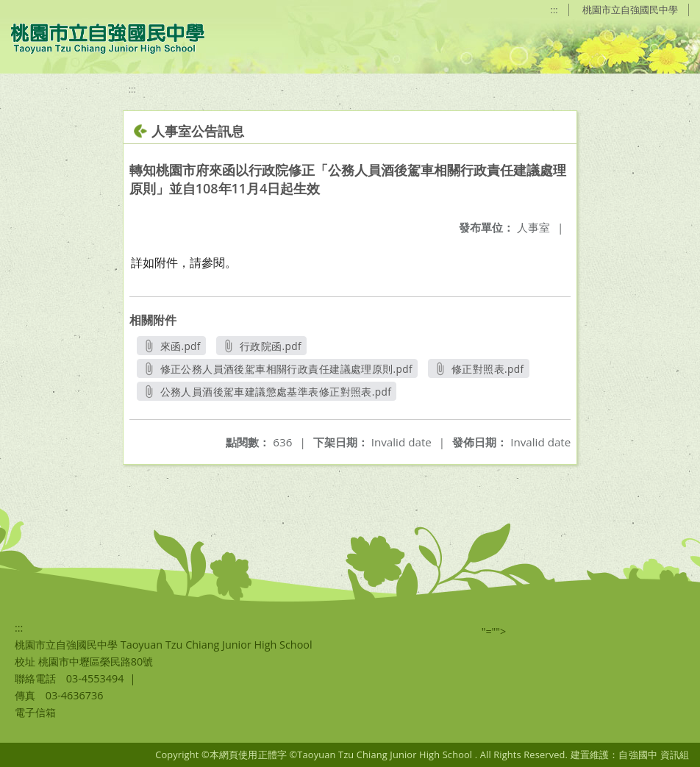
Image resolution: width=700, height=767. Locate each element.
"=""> (494, 631)
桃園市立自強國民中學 (630, 10)
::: (554, 10)
